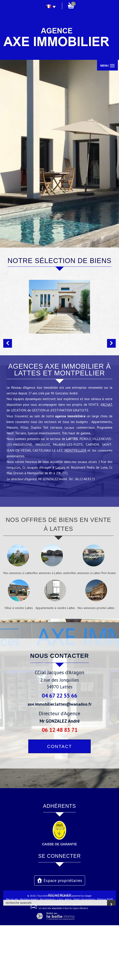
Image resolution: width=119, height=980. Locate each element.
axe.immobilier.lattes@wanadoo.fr (60, 759)
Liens (60, 954)
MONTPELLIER (75, 505)
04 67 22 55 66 (59, 750)
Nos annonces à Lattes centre (52, 628)
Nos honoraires (48, 954)
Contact (60, 801)
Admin (68, 954)
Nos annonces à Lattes (18, 628)
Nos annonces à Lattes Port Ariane (94, 628)
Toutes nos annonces (84, 954)
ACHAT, (107, 459)
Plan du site (12, 954)
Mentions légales (29, 954)
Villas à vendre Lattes (19, 663)
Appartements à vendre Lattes (55, 663)
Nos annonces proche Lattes (96, 663)
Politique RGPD (105, 954)
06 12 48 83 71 (60, 785)
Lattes (60, 522)
